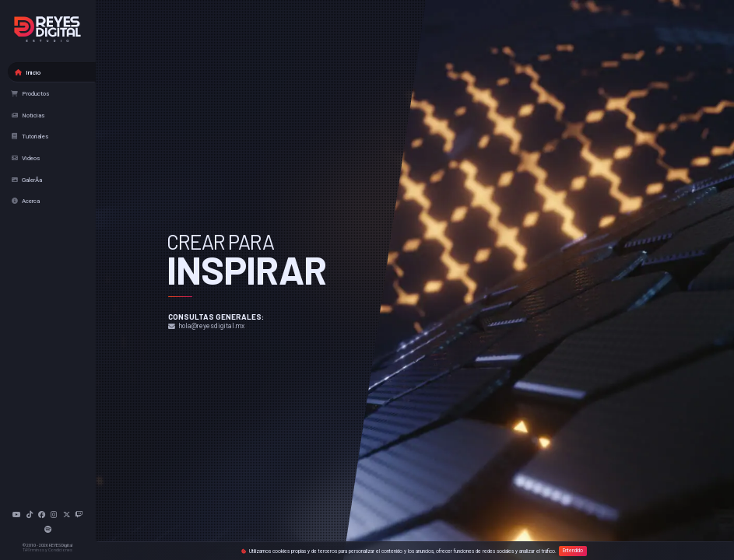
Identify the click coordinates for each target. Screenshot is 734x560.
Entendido (573, 551)
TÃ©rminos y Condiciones (47, 550)
